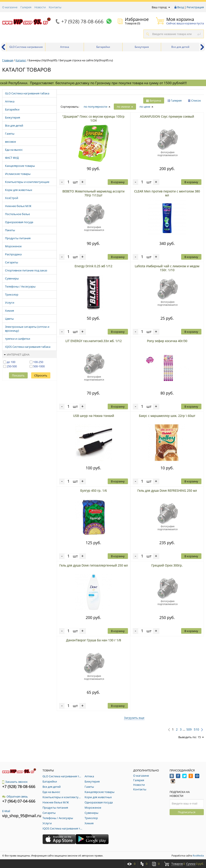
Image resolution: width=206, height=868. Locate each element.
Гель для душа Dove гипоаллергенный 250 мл (94, 565)
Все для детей (180, 47)
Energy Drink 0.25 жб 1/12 (93, 266)
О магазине (10, 7)
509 (189, 729)
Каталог (21, 60)
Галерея (26, 7)
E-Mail (6, 811)
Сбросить (41, 375)
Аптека (65, 47)
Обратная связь (15, 796)
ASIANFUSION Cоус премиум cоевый (167, 116)
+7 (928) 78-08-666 (82, 21)
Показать (18, 375)
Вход (180, 7)
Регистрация (195, 7)
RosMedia (198, 855)
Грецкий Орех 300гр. (167, 565)
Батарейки (103, 47)
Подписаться (187, 812)
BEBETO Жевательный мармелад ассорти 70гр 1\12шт (93, 193)
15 (201, 737)
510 (196, 729)
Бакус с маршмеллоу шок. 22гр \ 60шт (167, 416)
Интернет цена (17, 355)
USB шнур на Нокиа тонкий (94, 416)
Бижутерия (142, 47)
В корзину (118, 182)
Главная (8, 60)
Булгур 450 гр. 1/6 (94, 491)
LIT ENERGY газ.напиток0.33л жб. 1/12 (94, 341)
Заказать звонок (15, 782)
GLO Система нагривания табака (26, 48)
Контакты (55, 7)
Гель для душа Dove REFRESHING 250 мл (167, 491)
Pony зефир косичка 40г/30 (167, 341)
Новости (40, 7)
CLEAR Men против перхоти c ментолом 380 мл (167, 193)
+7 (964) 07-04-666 (19, 801)
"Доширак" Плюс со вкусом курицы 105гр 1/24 (93, 118)
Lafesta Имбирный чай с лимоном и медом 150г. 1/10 (167, 268)
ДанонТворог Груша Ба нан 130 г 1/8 (94, 640)
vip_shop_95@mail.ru (22, 816)
